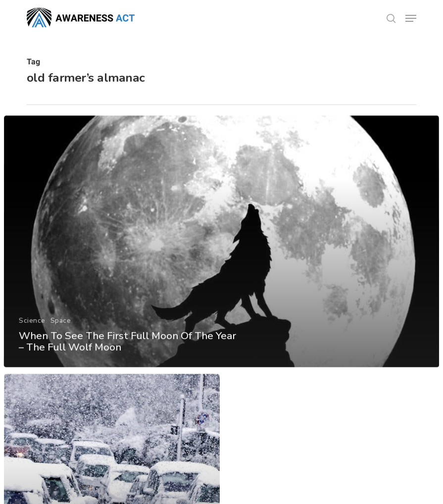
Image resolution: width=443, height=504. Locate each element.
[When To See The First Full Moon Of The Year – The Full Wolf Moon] (221, 249)
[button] (411, 18)
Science (32, 328)
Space (60, 328)
